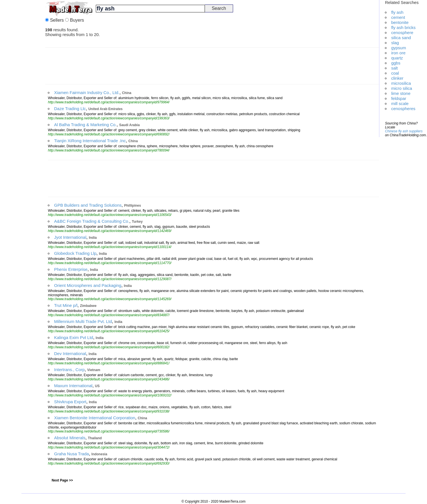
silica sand (401, 38)
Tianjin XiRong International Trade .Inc (90, 141)
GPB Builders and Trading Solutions (88, 205)
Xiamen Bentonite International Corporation (95, 418)
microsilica (401, 83)
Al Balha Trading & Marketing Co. (85, 125)
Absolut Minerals (70, 438)
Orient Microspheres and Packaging (88, 285)
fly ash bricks (403, 27)
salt (394, 68)
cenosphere (402, 33)
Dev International (70, 354)
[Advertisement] (23, 84)
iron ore (398, 53)
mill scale (400, 103)
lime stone (401, 93)
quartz (397, 58)
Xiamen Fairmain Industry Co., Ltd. (87, 92)
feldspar (399, 98)
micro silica (402, 88)
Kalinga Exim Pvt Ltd (74, 337)
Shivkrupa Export (70, 402)
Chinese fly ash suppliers (404, 131)
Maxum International (73, 386)
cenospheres (403, 109)
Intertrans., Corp (69, 370)
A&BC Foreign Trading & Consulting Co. (92, 221)
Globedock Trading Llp (75, 253)
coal (395, 73)
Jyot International (70, 237)
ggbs (396, 63)
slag (395, 43)
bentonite (400, 22)
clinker (397, 78)
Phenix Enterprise (71, 269)
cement (398, 17)
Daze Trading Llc (70, 109)
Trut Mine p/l (66, 305)
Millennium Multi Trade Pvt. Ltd (83, 321)
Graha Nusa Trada (71, 454)
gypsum (399, 48)
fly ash (397, 12)
